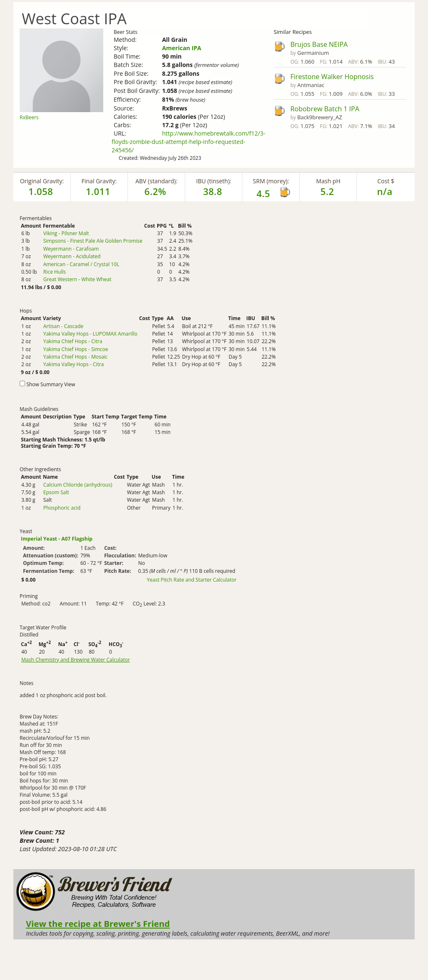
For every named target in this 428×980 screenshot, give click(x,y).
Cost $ (386, 181)
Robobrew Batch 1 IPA (325, 109)
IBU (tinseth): (214, 181)
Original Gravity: (42, 181)
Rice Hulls (54, 272)
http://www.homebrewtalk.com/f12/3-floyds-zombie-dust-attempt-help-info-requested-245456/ (189, 142)
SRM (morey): (271, 181)
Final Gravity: (99, 181)
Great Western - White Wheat (77, 279)
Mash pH (328, 181)
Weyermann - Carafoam (71, 249)
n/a (385, 191)
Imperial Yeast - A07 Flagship (57, 539)
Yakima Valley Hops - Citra (73, 364)
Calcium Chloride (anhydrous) (78, 485)
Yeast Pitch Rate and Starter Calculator (192, 580)
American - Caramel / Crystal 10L (81, 264)
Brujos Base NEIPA (319, 44)
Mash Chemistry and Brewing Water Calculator (76, 660)
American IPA (182, 48)
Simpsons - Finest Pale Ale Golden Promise (93, 241)
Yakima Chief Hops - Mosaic (75, 357)
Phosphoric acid (62, 508)
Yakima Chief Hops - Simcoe (75, 349)
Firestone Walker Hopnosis (332, 77)
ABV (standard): (156, 181)
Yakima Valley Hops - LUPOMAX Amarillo (90, 334)
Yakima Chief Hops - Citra (73, 341)
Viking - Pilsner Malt (66, 233)
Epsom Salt (56, 492)
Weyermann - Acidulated (72, 256)
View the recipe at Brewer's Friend (98, 924)
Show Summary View (51, 384)
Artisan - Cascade (63, 326)
